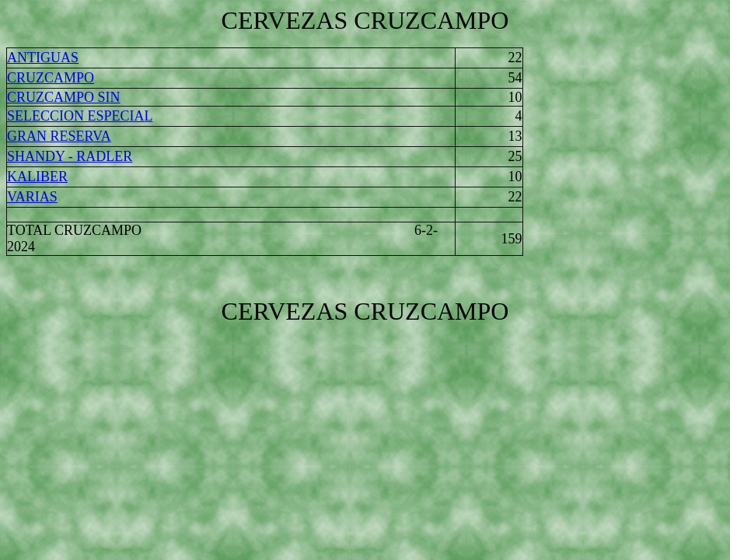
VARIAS (32, 197)
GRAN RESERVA (59, 136)
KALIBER (37, 177)
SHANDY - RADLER (70, 156)
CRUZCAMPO (51, 78)
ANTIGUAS (43, 58)
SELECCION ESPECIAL (80, 116)
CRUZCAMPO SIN (64, 97)
